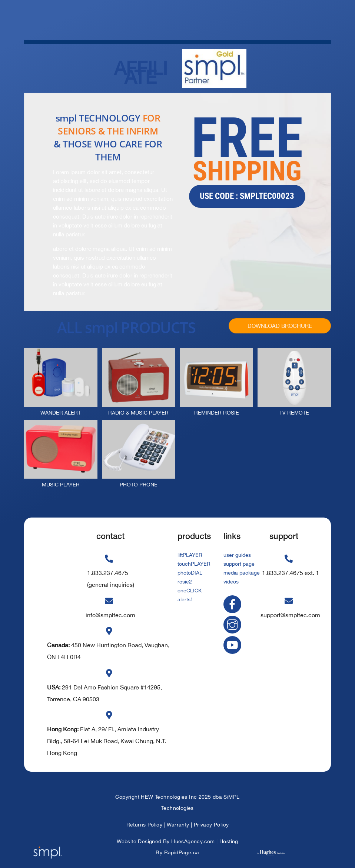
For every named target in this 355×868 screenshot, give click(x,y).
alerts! (185, 599)
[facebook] (234, 604)
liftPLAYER (190, 555)
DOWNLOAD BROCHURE (280, 326)
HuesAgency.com (193, 841)
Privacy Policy (211, 825)
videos (231, 582)
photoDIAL (190, 573)
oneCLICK (190, 591)
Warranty (178, 825)
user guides (237, 555)
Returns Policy (145, 825)
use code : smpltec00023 (247, 196)
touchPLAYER (194, 564)
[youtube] (234, 644)
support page (239, 564)
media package (242, 573)
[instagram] (234, 624)
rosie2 (185, 582)
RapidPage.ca (182, 852)
